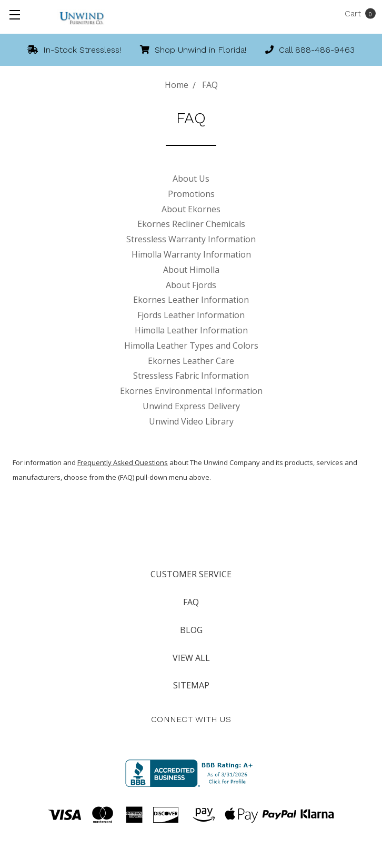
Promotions (191, 194)
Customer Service (191, 574)
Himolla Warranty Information (191, 254)
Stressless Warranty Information (191, 239)
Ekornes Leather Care (191, 361)
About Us (191, 179)
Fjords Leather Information (191, 315)
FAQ (191, 602)
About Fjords (191, 285)
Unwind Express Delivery (191, 406)
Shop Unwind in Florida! (193, 50)
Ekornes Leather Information (191, 300)
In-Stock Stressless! (74, 50)
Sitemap (191, 685)
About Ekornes (191, 209)
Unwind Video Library (191, 421)
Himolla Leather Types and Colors (191, 346)
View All (191, 658)
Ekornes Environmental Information (191, 391)
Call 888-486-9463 (310, 50)
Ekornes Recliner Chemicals (191, 224)
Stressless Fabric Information (191, 376)
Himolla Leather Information (191, 330)
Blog (191, 630)
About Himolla (191, 270)
